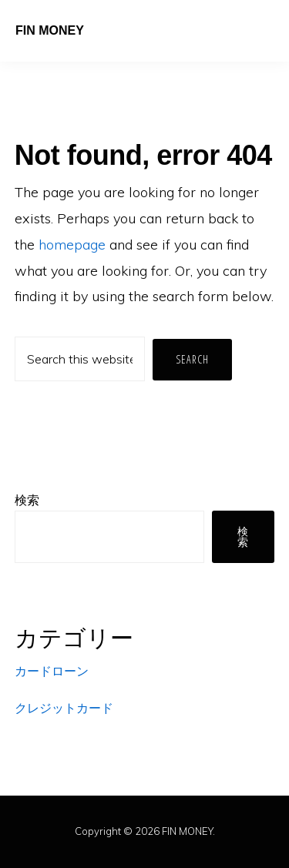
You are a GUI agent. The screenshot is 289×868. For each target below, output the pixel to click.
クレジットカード (64, 708)
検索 (27, 500)
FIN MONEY (50, 30)
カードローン (52, 671)
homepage (72, 245)
